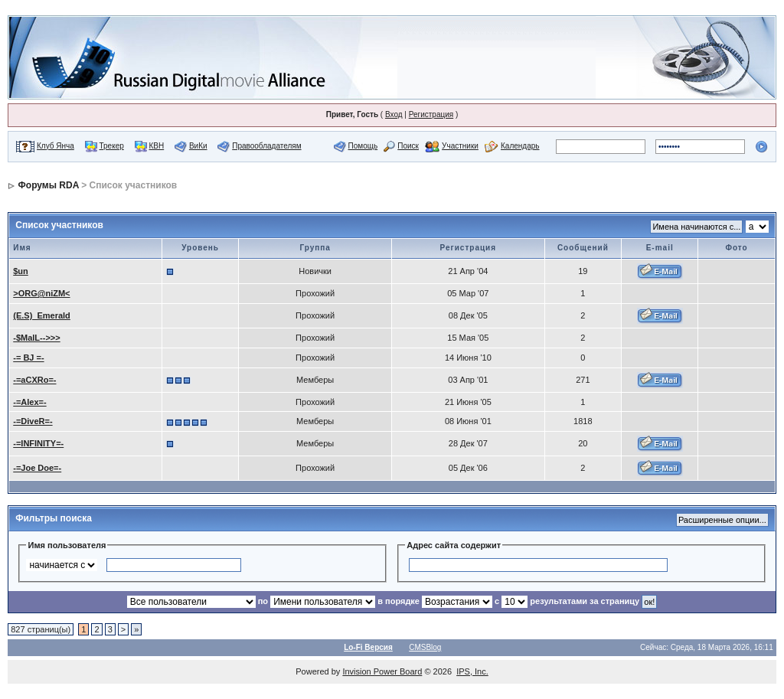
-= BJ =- (28, 358)
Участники (460, 146)
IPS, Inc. (472, 671)
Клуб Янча (56, 146)
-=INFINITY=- (38, 443)
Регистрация (431, 114)
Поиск (408, 146)
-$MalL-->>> (36, 338)
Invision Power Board (382, 671)
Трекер (112, 146)
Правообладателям (266, 146)
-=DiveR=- (33, 421)
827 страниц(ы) (41, 629)
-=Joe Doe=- (37, 468)
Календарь (520, 146)
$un (21, 271)
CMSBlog (425, 647)
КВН (156, 146)
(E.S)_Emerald (42, 315)
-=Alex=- (29, 402)
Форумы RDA (49, 185)
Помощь (363, 146)
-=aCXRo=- (34, 380)
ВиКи (198, 146)
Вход (394, 114)
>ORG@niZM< (41, 293)
